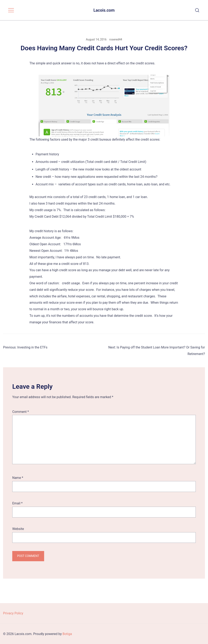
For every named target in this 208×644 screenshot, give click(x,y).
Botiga (67, 634)
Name (18, 478)
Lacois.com (104, 10)
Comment (21, 412)
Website (18, 529)
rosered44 (116, 39)
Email (17, 503)
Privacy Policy (13, 613)
